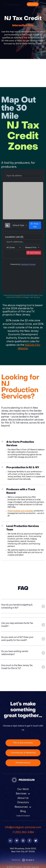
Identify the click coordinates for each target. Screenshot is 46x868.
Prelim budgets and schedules (20, 511)
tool (18, 295)
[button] (23, 794)
